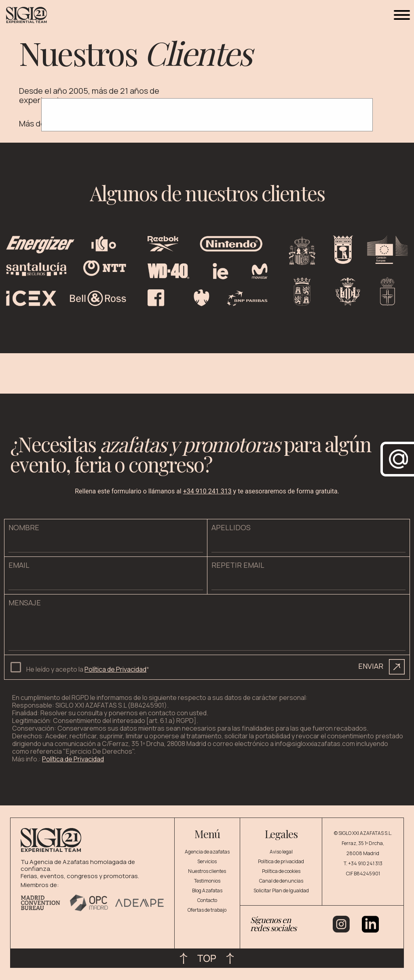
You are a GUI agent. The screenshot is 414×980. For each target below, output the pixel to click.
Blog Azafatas (207, 890)
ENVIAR (381, 667)
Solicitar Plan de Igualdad (281, 890)
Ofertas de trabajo (207, 910)
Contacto (207, 900)
